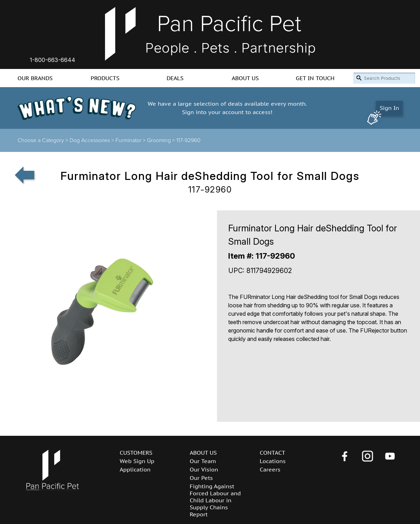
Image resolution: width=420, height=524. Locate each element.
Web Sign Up (137, 461)
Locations (273, 461)
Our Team (203, 461)
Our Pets (201, 478)
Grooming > (162, 140)
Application (135, 469)
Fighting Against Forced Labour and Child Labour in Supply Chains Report (215, 500)
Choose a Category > (44, 140)
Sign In (389, 108)
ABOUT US (245, 78)
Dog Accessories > (93, 140)
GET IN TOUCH (315, 78)
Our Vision (204, 469)
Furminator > (131, 140)
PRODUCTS (105, 78)
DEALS (175, 78)
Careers (270, 469)
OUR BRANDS (35, 78)
